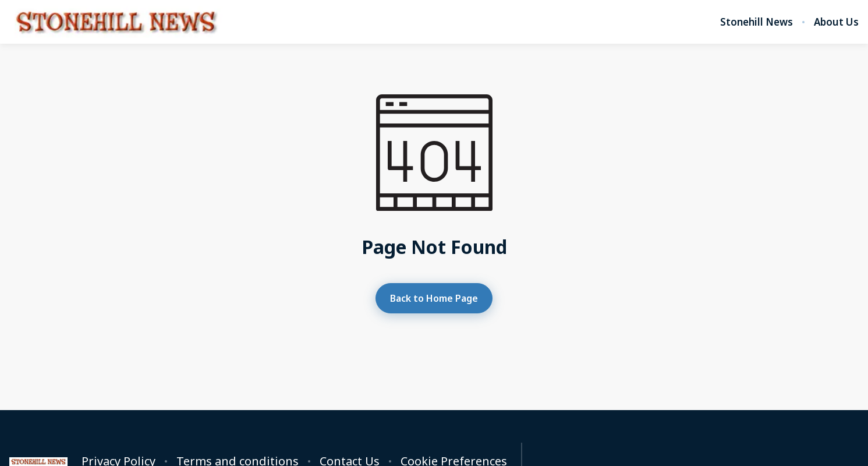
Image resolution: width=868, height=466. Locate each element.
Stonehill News (757, 22)
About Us (836, 22)
